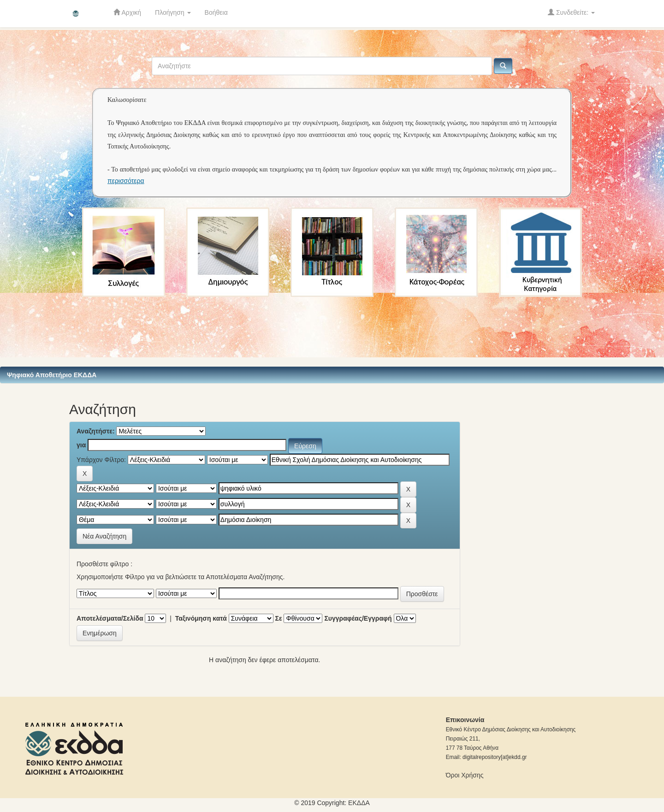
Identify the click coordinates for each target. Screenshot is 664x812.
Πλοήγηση (173, 12)
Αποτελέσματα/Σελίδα (110, 618)
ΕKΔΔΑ (359, 803)
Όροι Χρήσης (465, 775)
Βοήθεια (216, 12)
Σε (279, 618)
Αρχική (127, 12)
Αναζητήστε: (96, 431)
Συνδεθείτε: (571, 12)
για (81, 445)
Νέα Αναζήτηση (104, 536)
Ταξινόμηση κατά (201, 618)
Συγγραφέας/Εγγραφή (358, 618)
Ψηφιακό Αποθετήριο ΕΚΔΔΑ (52, 375)
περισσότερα (126, 181)
